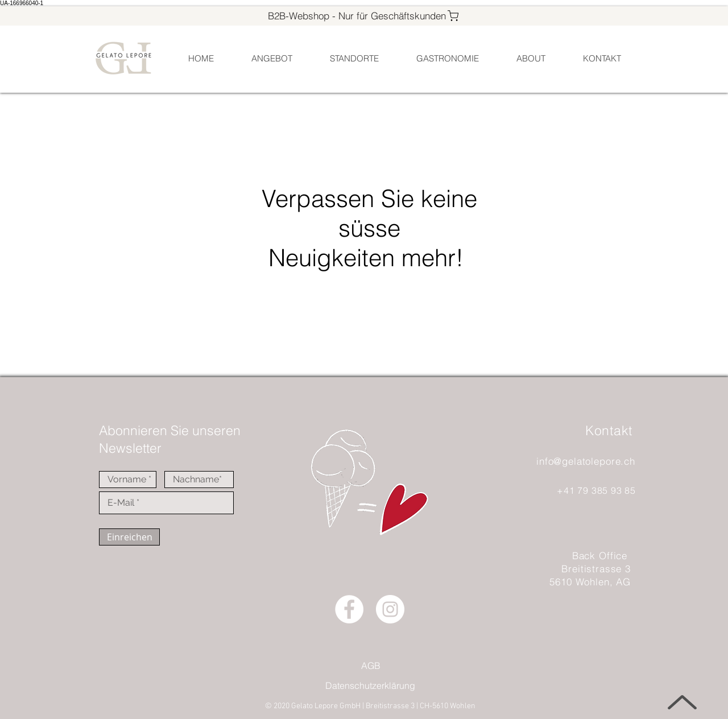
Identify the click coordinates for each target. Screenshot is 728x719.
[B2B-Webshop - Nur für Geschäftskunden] (364, 15)
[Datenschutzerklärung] (370, 686)
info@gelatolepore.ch (586, 461)
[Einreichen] (129, 537)
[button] (354, 58)
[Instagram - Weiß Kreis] (390, 609)
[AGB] (371, 666)
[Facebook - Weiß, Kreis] (349, 609)
